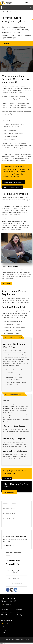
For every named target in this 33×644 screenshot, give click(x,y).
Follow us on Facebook (9, 508)
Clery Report (20, 615)
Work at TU (5, 615)
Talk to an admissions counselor (13, 187)
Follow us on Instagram (9, 514)
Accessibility (20, 609)
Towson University (10, 3)
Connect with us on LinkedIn (11, 519)
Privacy (19, 612)
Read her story (7, 283)
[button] (2, 44)
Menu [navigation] (28, 3)
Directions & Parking (7, 612)
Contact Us (5, 609)
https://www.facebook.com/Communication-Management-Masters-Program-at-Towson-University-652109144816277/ (8, 590)
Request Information (10, 492)
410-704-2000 (6, 604)
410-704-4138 (16, 578)
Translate (5, 627)
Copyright (4, 630)
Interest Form (15, 384)
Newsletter (6, 524)
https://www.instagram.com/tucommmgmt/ (12, 590)
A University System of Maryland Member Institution (16, 640)
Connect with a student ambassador (14, 182)
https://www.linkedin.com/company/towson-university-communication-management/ (16, 590)
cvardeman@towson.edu (19, 584)
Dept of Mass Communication (11, 12)
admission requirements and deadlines (16, 298)
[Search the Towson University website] (17, 8)
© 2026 (3, 632)
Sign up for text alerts (8, 624)
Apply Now (8, 479)
